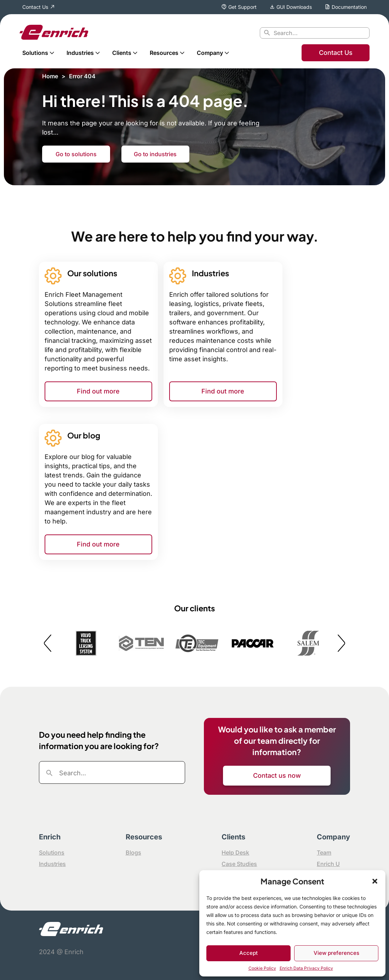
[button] (375, 881)
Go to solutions (76, 154)
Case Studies (239, 864)
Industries (80, 53)
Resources (164, 53)
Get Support (242, 7)
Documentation (349, 7)
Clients (122, 53)
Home (50, 76)
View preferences (336, 953)
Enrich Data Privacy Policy (306, 968)
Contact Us (35, 7)
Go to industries (155, 154)
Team (324, 852)
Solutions (35, 53)
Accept (248, 953)
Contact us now (277, 775)
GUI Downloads (294, 7)
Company (210, 53)
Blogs (133, 852)
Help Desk (235, 852)
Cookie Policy (262, 968)
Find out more (98, 391)
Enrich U (328, 864)
